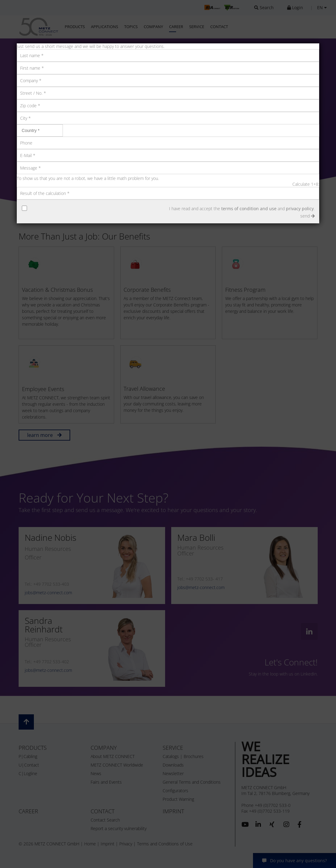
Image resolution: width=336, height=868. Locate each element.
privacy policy (300, 209)
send (307, 216)
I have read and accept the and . (242, 209)
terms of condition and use (249, 209)
